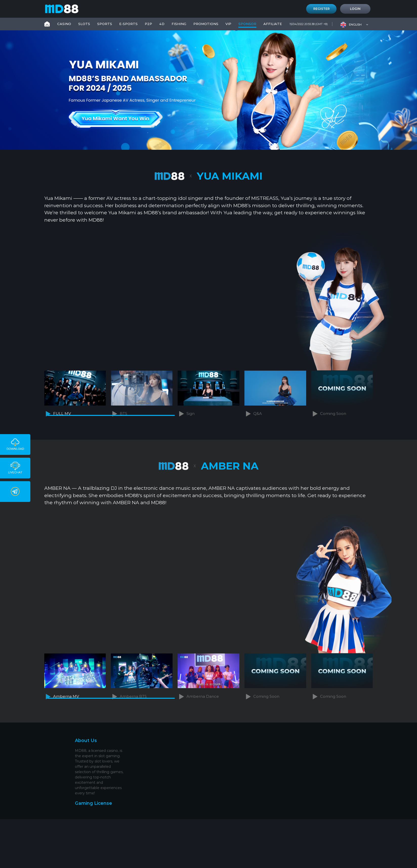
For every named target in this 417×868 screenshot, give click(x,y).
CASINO (64, 24)
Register (321, 9)
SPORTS (105, 24)
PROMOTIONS (206, 24)
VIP (228, 24)
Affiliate (273, 24)
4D (162, 24)
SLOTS (84, 24)
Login (355, 9)
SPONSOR (247, 24)
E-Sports (128, 24)
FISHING (179, 24)
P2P (148, 24)
